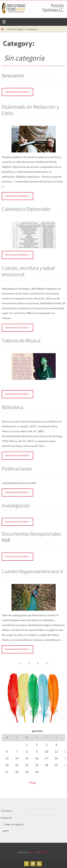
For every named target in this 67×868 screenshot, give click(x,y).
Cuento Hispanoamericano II (32, 571)
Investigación (16, 505)
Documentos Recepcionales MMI (31, 537)
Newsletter (13, 76)
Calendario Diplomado (26, 209)
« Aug (32, 782)
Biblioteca (12, 407)
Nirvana (33, 852)
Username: (7, 811)
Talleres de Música (21, 341)
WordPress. (44, 852)
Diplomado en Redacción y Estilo (30, 110)
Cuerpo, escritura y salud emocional (28, 271)
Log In (6, 831)
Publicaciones (17, 469)
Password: (6, 818)
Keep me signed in (14, 824)
